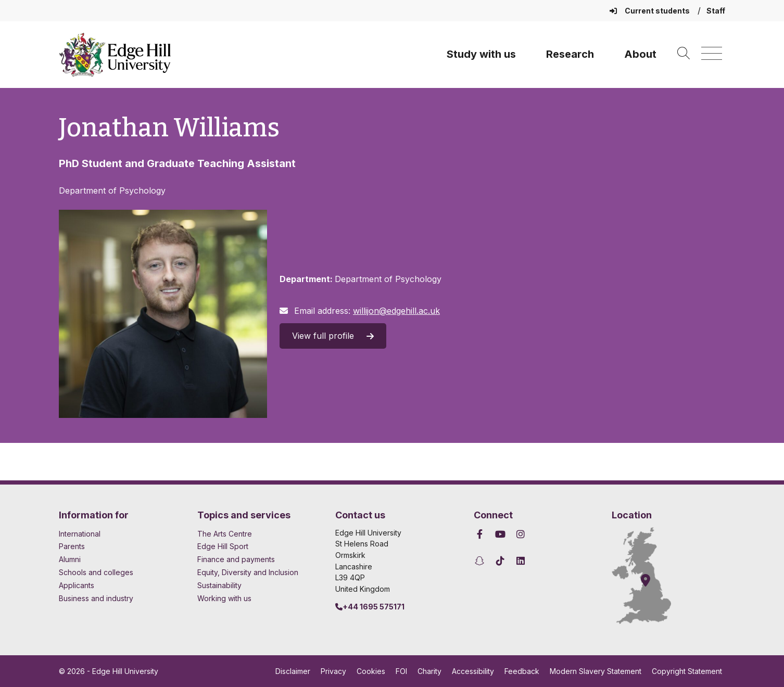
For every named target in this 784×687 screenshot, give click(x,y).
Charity (429, 671)
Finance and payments (236, 559)
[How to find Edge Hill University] (651, 576)
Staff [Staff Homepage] (716, 11)
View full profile (333, 336)
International (80, 534)
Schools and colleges (96, 572)
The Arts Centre (225, 534)
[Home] (115, 55)
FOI (401, 671)
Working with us (224, 598)
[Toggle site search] (684, 54)
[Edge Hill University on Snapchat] (481, 561)
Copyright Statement (687, 671)
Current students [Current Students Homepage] (650, 11)
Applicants (77, 585)
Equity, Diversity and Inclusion (248, 572)
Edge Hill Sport (223, 546)
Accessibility (473, 671)
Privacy (333, 671)
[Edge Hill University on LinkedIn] (521, 561)
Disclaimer (293, 671)
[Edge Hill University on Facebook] (481, 534)
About (640, 54)
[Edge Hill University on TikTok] (500, 561)
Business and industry (96, 598)
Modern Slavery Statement (596, 671)
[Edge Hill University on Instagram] (521, 534)
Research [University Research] (570, 54)
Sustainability (219, 585)
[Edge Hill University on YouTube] (500, 534)
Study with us (481, 54)
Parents (72, 546)
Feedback (522, 671)
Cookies (371, 671)
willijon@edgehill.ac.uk (396, 311)
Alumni (70, 559)
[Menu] (712, 54)
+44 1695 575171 (370, 607)
